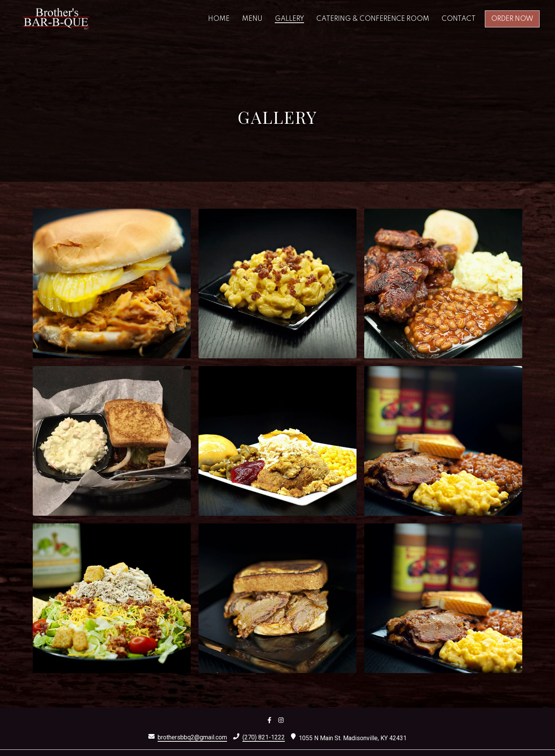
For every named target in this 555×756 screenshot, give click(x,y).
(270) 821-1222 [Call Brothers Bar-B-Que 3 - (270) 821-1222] (264, 737)
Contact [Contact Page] (459, 19)
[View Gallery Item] (112, 283)
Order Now (512, 19)
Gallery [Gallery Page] (289, 19)
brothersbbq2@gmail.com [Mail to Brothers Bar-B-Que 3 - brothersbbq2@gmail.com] (192, 737)
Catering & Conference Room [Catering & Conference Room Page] (373, 19)
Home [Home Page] (219, 19)
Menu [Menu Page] (252, 19)
